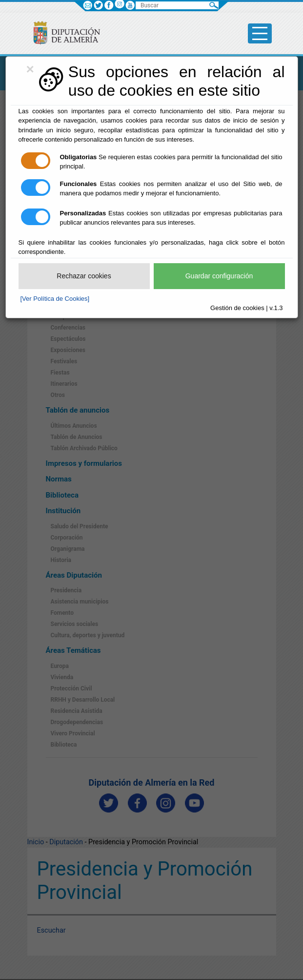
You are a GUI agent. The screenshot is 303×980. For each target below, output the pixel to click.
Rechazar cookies (84, 276)
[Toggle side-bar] (260, 33)
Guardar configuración (219, 276)
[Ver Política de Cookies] (55, 299)
